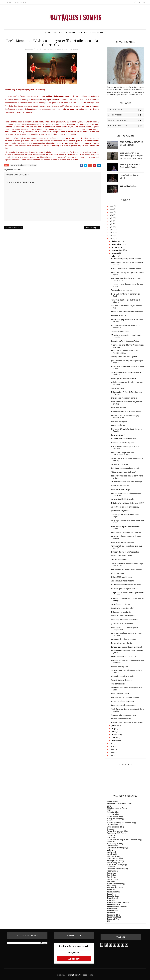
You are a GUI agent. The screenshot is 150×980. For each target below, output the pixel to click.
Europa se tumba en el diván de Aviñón (126, 412)
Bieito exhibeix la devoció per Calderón (126, 532)
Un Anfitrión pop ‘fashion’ (121, 604)
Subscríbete (74, 959)
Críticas (59, 33)
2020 (112, 215)
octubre (115, 247)
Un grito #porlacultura (120, 464)
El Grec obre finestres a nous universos (126, 585)
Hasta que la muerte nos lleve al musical (126, 268)
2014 (112, 233)
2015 (112, 230)
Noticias (71, 33)
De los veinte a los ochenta (121, 643)
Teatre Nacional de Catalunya (118, 902)
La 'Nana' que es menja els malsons (124, 589)
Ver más (139, 95)
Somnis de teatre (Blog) (116, 883)
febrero (115, 737)
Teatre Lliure (112, 900)
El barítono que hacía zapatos (122, 443)
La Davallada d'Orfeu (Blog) (117, 848)
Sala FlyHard (112, 877)
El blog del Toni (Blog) (115, 819)
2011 (112, 743)
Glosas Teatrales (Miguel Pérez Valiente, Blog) (124, 839)
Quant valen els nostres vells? (122, 608)
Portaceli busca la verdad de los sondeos (127, 569)
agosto (115, 253)
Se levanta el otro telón (120, 331)
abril (114, 732)
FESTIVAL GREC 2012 (120, 316)
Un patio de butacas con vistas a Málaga (126, 482)
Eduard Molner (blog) (115, 816)
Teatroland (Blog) (114, 915)
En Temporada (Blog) (115, 825)
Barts (109, 806)
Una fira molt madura (119, 560)
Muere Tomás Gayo (119, 425)
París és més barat (118, 435)
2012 (112, 239)
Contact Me (21, 2)
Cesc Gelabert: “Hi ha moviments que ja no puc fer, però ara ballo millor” (132, 156)
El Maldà (110, 821)
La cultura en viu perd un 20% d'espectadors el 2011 (123, 453)
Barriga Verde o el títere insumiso (124, 639)
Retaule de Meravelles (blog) (118, 869)
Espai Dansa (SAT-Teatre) (117, 833)
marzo (115, 734)
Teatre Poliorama (113, 904)
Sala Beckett (112, 875)
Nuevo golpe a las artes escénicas (124, 378)
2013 (112, 236)
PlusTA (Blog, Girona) (115, 863)
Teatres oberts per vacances (122, 290)
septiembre (117, 250)
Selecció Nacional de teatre (121, 680)
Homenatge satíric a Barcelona (123, 542)
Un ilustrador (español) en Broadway (125, 507)
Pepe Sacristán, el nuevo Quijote (124, 705)
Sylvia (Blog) (112, 885)
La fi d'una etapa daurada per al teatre (126, 468)
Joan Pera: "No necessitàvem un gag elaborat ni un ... (125, 416)
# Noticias (32, 165)
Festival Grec (112, 835)
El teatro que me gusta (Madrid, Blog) (121, 823)
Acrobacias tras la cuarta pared (123, 616)
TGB (109, 921)
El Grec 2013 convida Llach (121, 577)
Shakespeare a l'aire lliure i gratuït (124, 357)
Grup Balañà (112, 842)
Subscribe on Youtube (126, 120)
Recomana (111, 867)
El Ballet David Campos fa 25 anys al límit (127, 723)
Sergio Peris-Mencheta (72, 49)
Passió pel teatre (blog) (116, 860)
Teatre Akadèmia (113, 892)
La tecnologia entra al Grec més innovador (127, 647)
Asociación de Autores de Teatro (119, 804)
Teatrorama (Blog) (114, 917)
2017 (112, 224)
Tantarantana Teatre (115, 888)
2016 (112, 227)
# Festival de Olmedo (18, 165)
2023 (112, 206)
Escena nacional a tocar (120, 694)
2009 (112, 749)
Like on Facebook (126, 115)
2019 (112, 218)
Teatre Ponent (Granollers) (117, 906)
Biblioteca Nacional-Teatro (117, 808)
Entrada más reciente (13, 228)
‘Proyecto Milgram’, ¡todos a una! (124, 715)
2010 (112, 746)
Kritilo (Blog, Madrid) (115, 844)
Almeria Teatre (112, 802)
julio (114, 256)
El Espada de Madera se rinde (122, 676)
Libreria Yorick (112, 854)
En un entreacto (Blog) (116, 827)
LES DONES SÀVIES (128, 186)
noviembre (117, 244)
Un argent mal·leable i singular (123, 499)
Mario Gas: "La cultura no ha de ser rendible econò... (125, 352)
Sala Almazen (112, 873)
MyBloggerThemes (86, 975)
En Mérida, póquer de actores (122, 701)
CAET (109, 810)
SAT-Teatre (111, 881)
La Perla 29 (111, 850)
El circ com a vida (118, 573)
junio (114, 726)
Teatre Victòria (112, 911)
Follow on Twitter (126, 110)
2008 (112, 752)
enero (115, 740)
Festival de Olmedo (49, 49)
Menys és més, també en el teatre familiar (127, 312)
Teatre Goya (112, 894)
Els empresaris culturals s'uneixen (124, 439)
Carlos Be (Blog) (113, 812)
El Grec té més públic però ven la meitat (126, 259)
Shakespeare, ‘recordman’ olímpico (124, 398)
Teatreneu (111, 913)
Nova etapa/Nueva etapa (121, 489)
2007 (112, 755)
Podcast (83, 33)
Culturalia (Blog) (113, 814)
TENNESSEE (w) (117, 388)
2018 (112, 221)
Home (9, 2)
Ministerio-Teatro (113, 856)
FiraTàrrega (111, 837)
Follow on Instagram (126, 126)
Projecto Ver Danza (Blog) (117, 865)
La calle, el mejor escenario (121, 719)
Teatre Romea (112, 909)
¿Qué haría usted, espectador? (123, 623)
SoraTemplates (71, 975)
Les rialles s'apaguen (119, 421)
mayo (114, 729)
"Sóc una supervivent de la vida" (124, 472)
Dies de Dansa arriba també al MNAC (125, 698)
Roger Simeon (112, 871)
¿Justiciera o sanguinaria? (121, 511)
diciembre (116, 241)
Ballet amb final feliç (119, 408)
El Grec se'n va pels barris (121, 612)
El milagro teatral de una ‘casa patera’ (125, 552)
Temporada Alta (113, 919)
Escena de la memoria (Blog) (118, 831)
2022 (112, 209)
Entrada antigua (92, 228)
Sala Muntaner (112, 879)
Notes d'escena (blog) (115, 858)
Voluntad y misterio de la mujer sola (125, 620)
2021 (112, 212)
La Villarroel (111, 852)
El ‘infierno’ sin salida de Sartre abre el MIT (127, 503)
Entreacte (111, 829)
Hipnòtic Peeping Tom (120, 666)
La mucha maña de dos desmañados (125, 341)
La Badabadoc (112, 846)
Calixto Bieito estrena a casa (122, 556)
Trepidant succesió (118, 684)
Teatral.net (111, 890)
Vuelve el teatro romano (120, 486)
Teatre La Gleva (113, 896)
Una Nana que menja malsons (122, 581)
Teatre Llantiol (112, 898)
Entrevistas (97, 33)
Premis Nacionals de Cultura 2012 (124, 657)
